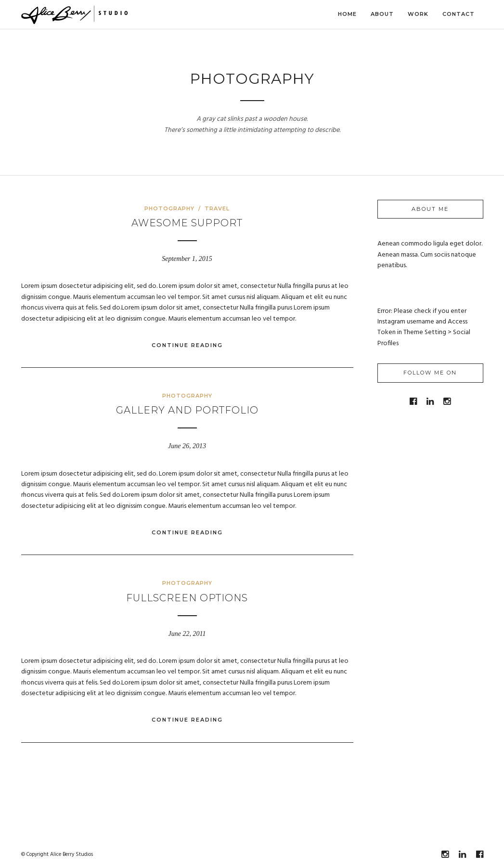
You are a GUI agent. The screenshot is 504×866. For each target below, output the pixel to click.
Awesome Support (187, 223)
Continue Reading (187, 345)
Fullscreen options (187, 598)
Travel (217, 208)
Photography (169, 208)
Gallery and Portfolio (187, 410)
